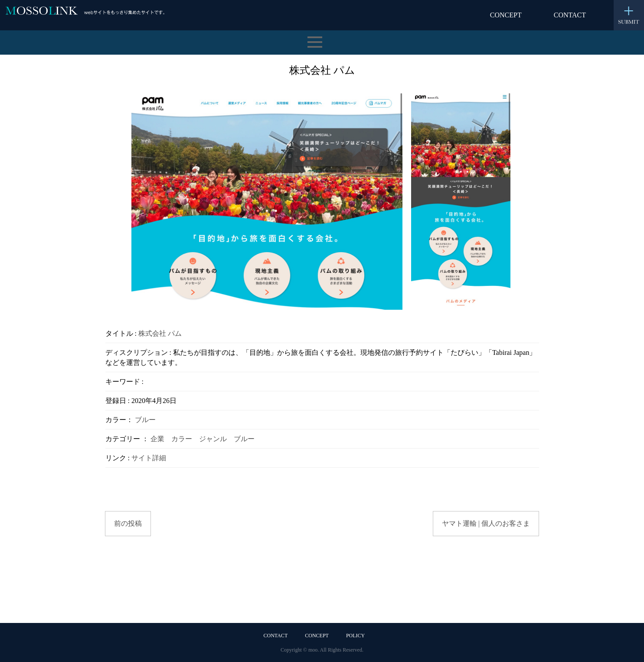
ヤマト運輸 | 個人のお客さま (486, 523)
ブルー (145, 420)
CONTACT (570, 15)
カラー (182, 439)
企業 (157, 439)
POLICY (355, 636)
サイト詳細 (149, 458)
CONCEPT (506, 15)
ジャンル (213, 439)
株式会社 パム (160, 333)
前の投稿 (128, 523)
